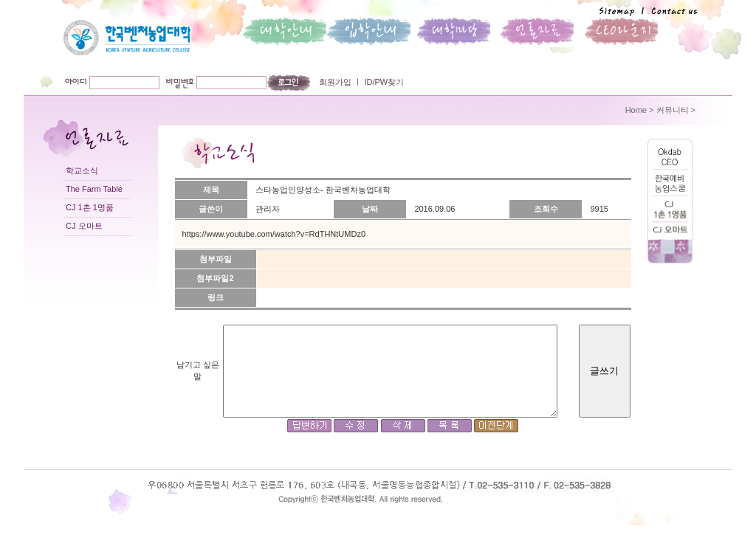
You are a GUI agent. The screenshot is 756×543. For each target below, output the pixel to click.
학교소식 (82, 170)
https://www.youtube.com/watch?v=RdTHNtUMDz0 (274, 234)
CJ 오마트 (84, 226)
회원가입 (335, 82)
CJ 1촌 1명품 (90, 207)
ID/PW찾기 (383, 82)
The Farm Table (94, 189)
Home (636, 110)
